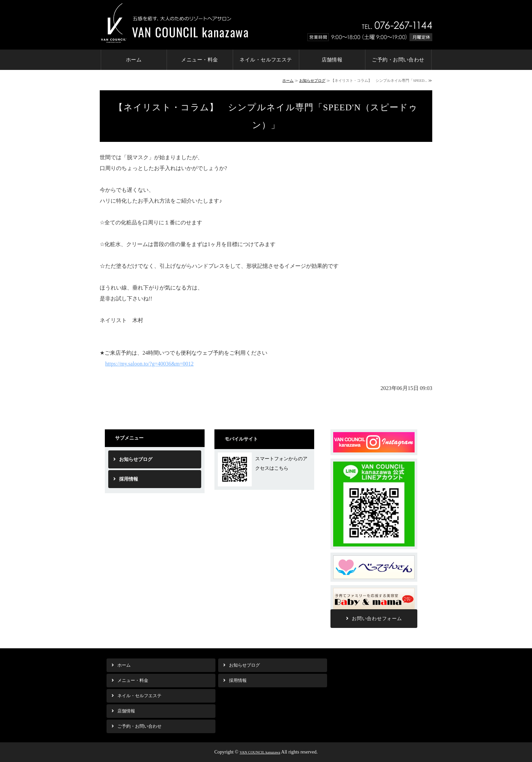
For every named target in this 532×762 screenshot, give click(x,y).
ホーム (134, 60)
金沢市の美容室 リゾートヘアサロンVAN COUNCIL (174, 22)
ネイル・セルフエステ (266, 60)
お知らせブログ (312, 80)
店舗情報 (332, 60)
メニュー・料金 (199, 60)
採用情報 (129, 479)
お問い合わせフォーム (377, 619)
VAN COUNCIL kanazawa (260, 752)
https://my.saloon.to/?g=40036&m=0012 (149, 364)
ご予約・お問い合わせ (398, 60)
